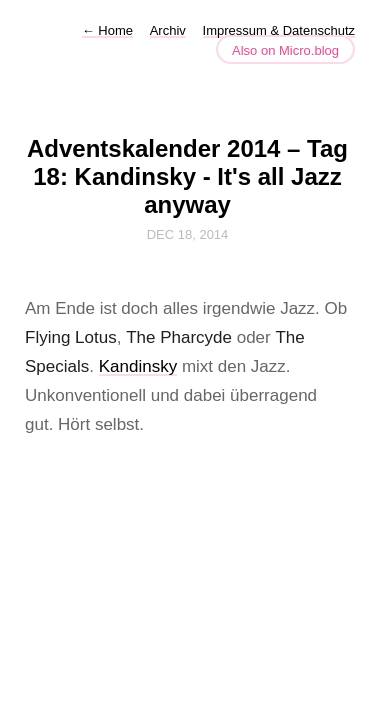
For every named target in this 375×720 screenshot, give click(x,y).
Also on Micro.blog (285, 50)
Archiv (168, 30)
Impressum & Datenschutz (279, 30)
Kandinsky (138, 366)
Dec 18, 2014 (188, 234)
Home (107, 30)
